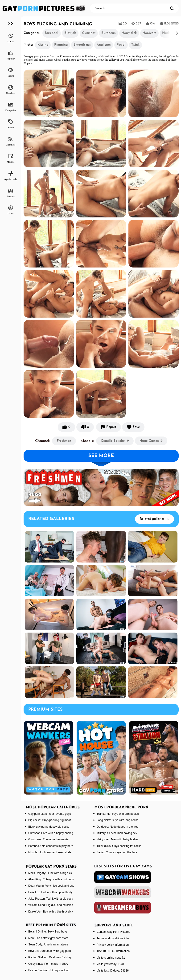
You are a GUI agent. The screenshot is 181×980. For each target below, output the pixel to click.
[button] (170, 33)
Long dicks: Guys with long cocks (117, 820)
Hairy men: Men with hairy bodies (117, 839)
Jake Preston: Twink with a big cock (51, 899)
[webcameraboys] (123, 908)
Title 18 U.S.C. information (113, 951)
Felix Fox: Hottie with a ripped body (50, 892)
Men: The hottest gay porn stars (48, 938)
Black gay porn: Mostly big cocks (49, 827)
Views (10, 72)
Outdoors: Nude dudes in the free (117, 827)
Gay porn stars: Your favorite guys (50, 814)
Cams (10, 210)
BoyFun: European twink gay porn (50, 951)
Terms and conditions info (113, 938)
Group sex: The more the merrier (49, 839)
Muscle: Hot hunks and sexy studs (50, 852)
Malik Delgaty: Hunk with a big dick (50, 873)
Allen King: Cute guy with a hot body (51, 879)
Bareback (52, 33)
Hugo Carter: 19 (151, 441)
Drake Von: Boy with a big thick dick (51, 912)
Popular (11, 55)
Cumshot (89, 33)
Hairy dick (129, 33)
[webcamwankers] (123, 892)
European (109, 33)
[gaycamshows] (123, 877)
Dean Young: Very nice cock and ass (51, 886)
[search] (172, 8)
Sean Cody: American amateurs (48, 945)
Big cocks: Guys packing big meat (49, 820)
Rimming (61, 45)
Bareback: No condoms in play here (51, 846)
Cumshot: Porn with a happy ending (51, 833)
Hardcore (149, 33)
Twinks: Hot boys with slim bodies (118, 814)
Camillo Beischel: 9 (115, 441)
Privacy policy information (113, 945)
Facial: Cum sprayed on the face (117, 852)
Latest (11, 38)
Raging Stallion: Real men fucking (49, 957)
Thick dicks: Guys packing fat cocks (119, 846)
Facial (121, 45)
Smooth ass (82, 45)
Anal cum (104, 45)
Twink (135, 45)
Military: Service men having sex (117, 833)
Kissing (43, 45)
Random (10, 90)
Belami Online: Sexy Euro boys (48, 932)
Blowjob (70, 33)
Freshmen (64, 441)
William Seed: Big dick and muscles (51, 905)
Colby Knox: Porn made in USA (48, 964)
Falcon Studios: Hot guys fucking (49, 970)
